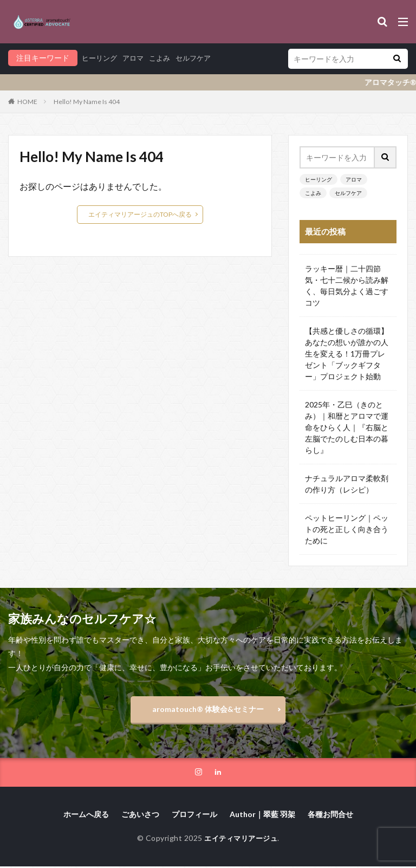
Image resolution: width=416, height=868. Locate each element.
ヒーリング (101, 58)
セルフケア (200, 58)
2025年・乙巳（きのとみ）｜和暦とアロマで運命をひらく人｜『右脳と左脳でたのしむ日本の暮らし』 (347, 427)
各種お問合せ (330, 815)
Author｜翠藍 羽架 (262, 815)
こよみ (165, 58)
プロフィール (194, 815)
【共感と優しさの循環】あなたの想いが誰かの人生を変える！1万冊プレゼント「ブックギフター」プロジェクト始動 (347, 354)
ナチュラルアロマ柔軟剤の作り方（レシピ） (347, 484)
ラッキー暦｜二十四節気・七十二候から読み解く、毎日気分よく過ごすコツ (347, 286)
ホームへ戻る (86, 815)
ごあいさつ (140, 815)
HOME (27, 102)
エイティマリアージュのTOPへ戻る (140, 214)
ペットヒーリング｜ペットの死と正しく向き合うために (347, 529)
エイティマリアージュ (241, 839)
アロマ (136, 58)
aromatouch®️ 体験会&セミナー (208, 709)
